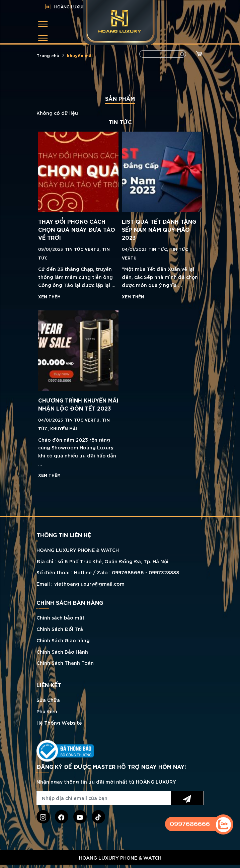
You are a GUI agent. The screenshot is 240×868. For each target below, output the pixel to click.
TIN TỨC (159, 249)
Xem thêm (49, 296)
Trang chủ (48, 55)
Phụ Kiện (47, 711)
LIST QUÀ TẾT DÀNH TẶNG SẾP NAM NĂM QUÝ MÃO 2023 (159, 229)
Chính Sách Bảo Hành (62, 652)
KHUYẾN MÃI (64, 428)
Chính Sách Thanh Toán (65, 663)
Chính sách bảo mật (61, 617)
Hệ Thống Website (59, 722)
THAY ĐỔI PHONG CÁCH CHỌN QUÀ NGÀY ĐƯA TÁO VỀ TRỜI (77, 229)
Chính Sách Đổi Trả (60, 629)
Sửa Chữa (48, 700)
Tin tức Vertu (84, 249)
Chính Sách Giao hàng (63, 640)
